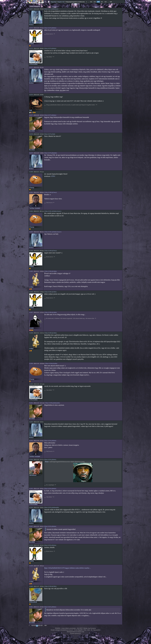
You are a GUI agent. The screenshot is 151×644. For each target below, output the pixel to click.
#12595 (31, 489)
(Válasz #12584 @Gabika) (50, 271)
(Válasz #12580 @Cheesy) (51, 192)
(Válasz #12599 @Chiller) (50, 586)
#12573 (31, 28)
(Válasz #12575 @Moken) (50, 115)
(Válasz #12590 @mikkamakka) (52, 403)
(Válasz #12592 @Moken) (50, 441)
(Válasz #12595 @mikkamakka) (51, 507)
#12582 (31, 211)
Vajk (31, 110)
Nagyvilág (53, 2)
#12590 (31, 384)
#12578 (31, 134)
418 (91, 2)
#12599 (31, 566)
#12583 (31, 232)
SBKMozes (33, 475)
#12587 (31, 312)
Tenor (47, 462)
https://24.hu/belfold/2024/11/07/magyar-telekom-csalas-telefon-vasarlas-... (68, 568)
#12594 (31, 460)
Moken (31, 25)
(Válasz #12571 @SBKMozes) (51, 9)
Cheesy (32, 188)
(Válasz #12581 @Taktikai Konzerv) (53, 211)
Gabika (32, 44)
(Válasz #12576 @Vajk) (49, 134)
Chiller (31, 287)
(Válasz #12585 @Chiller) (50, 292)
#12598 (31, 545)
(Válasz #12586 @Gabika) (50, 312)
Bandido (32, 131)
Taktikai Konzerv (35, 208)
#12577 (31, 115)
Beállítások (49, 2)
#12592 (31, 422)
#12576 (31, 95)
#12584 (31, 251)
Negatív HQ (61, 2)
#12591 (31, 403)
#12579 (31, 153)
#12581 (31, 192)
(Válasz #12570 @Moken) (50, 28)
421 (102, 2)
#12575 (31, 67)
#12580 (31, 172)
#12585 (31, 271)
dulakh (31, 328)
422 (106, 2)
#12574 (31, 48)
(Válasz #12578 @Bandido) (50, 153)
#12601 (31, 607)
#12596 (31, 507)
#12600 (31, 586)
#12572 (31, 9)
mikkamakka (33, 64)
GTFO (53, 176)
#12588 (31, 333)
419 (95, 2)
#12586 (31, 292)
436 (111, 2)
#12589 (31, 363)
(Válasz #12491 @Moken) (50, 607)
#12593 (31, 441)
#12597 (31, 526)
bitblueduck (33, 602)
